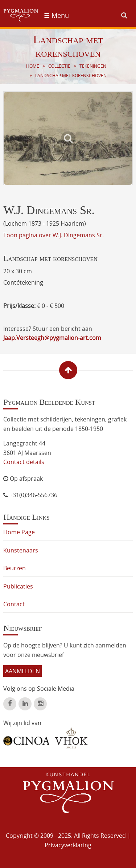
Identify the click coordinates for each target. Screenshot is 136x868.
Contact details (24, 462)
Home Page (19, 532)
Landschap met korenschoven (71, 76)
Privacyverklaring (68, 845)
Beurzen (15, 568)
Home (33, 66)
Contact (14, 604)
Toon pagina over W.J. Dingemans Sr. (53, 235)
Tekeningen (93, 66)
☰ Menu (56, 15)
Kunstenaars (21, 550)
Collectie (59, 66)
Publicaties (18, 586)
